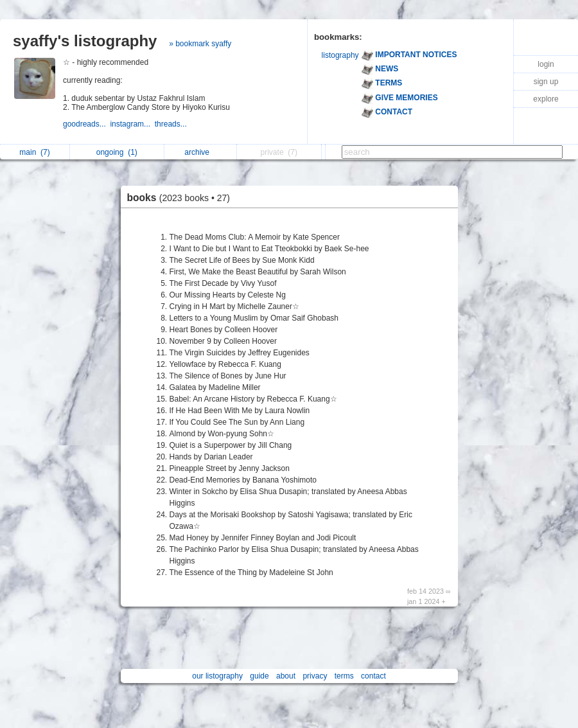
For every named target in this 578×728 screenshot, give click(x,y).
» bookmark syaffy (200, 44)
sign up (546, 82)
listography (340, 55)
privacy (315, 676)
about (286, 676)
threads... (172, 124)
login (546, 64)
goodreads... (86, 124)
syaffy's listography (85, 41)
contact (373, 676)
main (34, 152)
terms (344, 676)
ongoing (117, 152)
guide (259, 676)
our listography (217, 676)
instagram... (132, 124)
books (182, 198)
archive (200, 152)
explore (546, 99)
